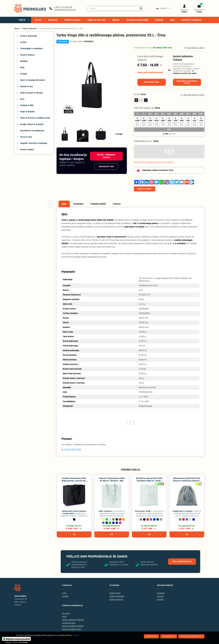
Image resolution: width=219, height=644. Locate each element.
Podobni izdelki (98, 204)
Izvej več (76, 635)
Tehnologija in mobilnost (31, 49)
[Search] (141, 8)
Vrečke (23, 42)
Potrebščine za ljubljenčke (32, 131)
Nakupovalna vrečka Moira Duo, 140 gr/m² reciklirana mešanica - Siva (187, 481)
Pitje (22, 68)
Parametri (78, 204)
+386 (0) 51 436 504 (63, 7)
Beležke (24, 61)
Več (74, 534)
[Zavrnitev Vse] (169, 636)
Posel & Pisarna (27, 55)
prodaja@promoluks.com (65, 10)
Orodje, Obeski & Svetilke (32, 124)
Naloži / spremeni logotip (106, 156)
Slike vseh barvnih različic (194, 95)
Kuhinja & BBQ (27, 105)
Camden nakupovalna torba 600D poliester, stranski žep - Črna (74, 481)
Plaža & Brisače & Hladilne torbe (35, 118)
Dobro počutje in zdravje (31, 93)
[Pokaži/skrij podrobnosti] (191, 636)
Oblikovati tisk (106, 167)
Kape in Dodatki (28, 112)
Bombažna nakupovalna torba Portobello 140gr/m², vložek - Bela (149, 481)
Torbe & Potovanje (29, 36)
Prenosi (117, 204)
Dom (22, 99)
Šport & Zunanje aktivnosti (33, 80)
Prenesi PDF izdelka (73, 449)
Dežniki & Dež (27, 87)
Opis (64, 204)
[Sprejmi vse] (151, 636)
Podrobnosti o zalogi (195, 48)
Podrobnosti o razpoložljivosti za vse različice (154, 162)
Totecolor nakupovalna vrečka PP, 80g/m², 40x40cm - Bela (112, 480)
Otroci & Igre (26, 137)
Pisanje (24, 74)
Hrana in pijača (27, 150)
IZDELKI (22, 20)
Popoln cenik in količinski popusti (150, 72)
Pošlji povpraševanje (182, 562)
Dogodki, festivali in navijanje (34, 143)
